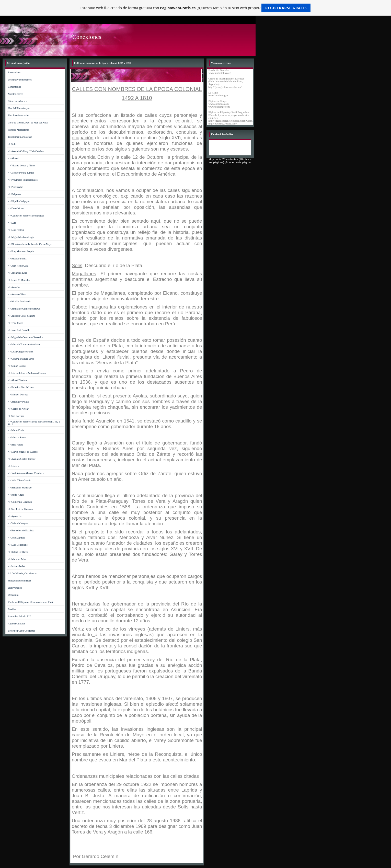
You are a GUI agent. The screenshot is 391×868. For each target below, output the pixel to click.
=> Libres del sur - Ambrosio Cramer (27, 373)
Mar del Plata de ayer (19, 108)
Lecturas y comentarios (20, 80)
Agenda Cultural (16, 624)
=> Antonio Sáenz (17, 294)
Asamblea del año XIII (20, 616)
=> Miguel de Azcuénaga (21, 237)
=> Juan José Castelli (19, 330)
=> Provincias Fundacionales (23, 180)
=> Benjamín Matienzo (20, 488)
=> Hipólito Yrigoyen (19, 201)
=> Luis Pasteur (16, 230)
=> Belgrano (14, 194)
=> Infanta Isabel (17, 566)
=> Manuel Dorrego (18, 395)
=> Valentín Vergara (18, 523)
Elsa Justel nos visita (19, 115)
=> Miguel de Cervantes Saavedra (25, 337)
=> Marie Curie (16, 430)
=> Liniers (13, 466)
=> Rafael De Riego (18, 552)
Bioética (12, 609)
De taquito (13, 595)
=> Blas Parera (16, 445)
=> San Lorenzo (16, 416)
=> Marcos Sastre (17, 437)
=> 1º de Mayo (16, 323)
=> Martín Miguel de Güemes (23, 452)
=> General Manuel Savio (21, 359)
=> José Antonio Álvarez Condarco (26, 473)
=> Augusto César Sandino (22, 316)
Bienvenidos (14, 72)
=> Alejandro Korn (18, 273)
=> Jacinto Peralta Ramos (21, 173)
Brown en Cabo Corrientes (22, 631)
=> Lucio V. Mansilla (19, 280)
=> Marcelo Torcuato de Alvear (24, 344)
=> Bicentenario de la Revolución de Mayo (30, 244)
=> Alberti (13, 158)
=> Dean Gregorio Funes (21, 352)
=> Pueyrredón (16, 187)
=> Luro (12, 223)
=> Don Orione (16, 208)
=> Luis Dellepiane (18, 545)
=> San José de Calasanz (21, 509)
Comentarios (14, 87)
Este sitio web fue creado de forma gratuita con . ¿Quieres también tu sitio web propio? (196, 8)
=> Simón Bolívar (17, 366)
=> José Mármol (16, 538)
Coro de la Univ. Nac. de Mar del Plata (28, 123)
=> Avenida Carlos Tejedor (22, 459)
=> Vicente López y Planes (22, 165)
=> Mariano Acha (17, 559)
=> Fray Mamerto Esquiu (21, 251)
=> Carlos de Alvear (18, 409)
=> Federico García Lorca (21, 387)
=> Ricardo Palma (17, 259)
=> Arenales (14, 287)
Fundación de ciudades (20, 581)
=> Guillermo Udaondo (20, 502)
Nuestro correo (16, 94)
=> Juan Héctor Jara (18, 266)
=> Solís (12, 144)
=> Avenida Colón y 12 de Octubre (26, 151)
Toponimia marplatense (20, 137)
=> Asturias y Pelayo (19, 402)
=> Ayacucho (15, 516)
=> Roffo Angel (16, 495)
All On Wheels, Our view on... (24, 573)
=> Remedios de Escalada (21, 530)
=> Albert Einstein (17, 380)
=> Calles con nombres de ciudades (26, 216)
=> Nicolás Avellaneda (20, 301)
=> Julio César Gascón (20, 480)
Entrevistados (15, 588)
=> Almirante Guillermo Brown (24, 309)
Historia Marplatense (19, 130)
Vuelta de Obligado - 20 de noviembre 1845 (30, 602)
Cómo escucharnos (18, 101)
